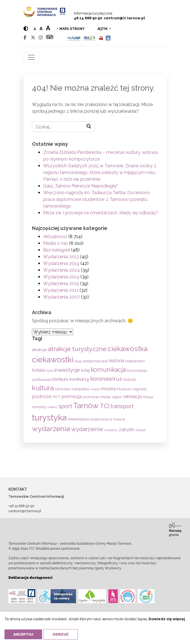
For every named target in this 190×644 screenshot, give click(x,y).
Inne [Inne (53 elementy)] (50, 371)
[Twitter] (33, 38)
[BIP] (101, 38)
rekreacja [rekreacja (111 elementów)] (133, 397)
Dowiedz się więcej (167, 619)
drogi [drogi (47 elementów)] (78, 361)
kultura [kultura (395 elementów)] (43, 388)
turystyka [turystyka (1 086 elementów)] (49, 418)
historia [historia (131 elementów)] (116, 361)
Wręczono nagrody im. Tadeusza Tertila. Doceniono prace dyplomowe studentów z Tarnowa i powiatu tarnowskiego (97, 199)
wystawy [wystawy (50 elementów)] (111, 430)
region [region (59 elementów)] (117, 397)
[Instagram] (41, 38)
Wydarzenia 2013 (61, 257)
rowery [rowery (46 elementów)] (52, 407)
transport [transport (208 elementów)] (122, 406)
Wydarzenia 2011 (61, 290)
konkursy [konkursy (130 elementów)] (79, 379)
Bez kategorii (57, 250)
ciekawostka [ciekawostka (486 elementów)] (128, 349)
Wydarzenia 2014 (61, 277)
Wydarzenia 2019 (61, 263)
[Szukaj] (63, 127)
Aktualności (55, 237)
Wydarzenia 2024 (62, 270)
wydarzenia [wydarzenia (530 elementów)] (51, 429)
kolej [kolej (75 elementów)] (85, 370)
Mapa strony (72, 29)
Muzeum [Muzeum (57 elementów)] (124, 389)
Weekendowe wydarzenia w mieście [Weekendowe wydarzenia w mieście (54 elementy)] (96, 419)
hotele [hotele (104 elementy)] (39, 370)
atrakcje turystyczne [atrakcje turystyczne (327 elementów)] (77, 349)
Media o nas (56, 243)
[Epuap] (74, 38)
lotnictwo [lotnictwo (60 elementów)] (62, 389)
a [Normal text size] (35, 29)
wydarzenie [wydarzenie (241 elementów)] (87, 429)
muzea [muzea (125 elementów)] (108, 389)
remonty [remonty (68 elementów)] (39, 407)
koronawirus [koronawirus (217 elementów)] (106, 379)
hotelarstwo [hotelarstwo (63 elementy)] (135, 361)
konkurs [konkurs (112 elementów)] (60, 379)
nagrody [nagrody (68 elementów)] (140, 389)
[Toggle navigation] (31, 57)
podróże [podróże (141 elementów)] (42, 396)
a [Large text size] (48, 28)
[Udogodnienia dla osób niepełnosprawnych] (108, 38)
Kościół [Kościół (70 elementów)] (129, 379)
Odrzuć (61, 634)
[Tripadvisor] (50, 38)
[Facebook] (25, 38)
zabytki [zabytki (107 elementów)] (126, 430)
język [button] (103, 29)
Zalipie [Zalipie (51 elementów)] (140, 430)
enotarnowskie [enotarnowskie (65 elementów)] (95, 361)
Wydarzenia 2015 (61, 284)
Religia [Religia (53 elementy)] (148, 397)
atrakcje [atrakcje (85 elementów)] (39, 350)
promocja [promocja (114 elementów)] (72, 397)
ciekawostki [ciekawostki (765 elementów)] (53, 359)
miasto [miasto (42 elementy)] (95, 389)
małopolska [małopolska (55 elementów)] (80, 389)
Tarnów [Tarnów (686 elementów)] (86, 406)
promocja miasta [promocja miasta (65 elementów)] (97, 397)
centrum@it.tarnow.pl (124, 18)
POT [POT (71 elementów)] (57, 397)
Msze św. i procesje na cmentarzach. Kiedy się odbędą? (100, 213)
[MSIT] (90, 38)
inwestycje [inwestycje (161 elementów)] (67, 370)
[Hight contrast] (26, 29)
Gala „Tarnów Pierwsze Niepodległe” (81, 186)
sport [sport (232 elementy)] (65, 406)
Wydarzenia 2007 (62, 297)
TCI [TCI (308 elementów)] (105, 406)
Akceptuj (23, 634)
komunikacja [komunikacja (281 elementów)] (108, 370)
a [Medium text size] (41, 29)
